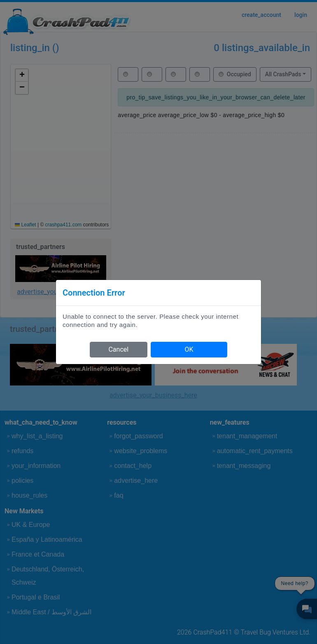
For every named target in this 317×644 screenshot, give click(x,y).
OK (189, 349)
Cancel (118, 349)
